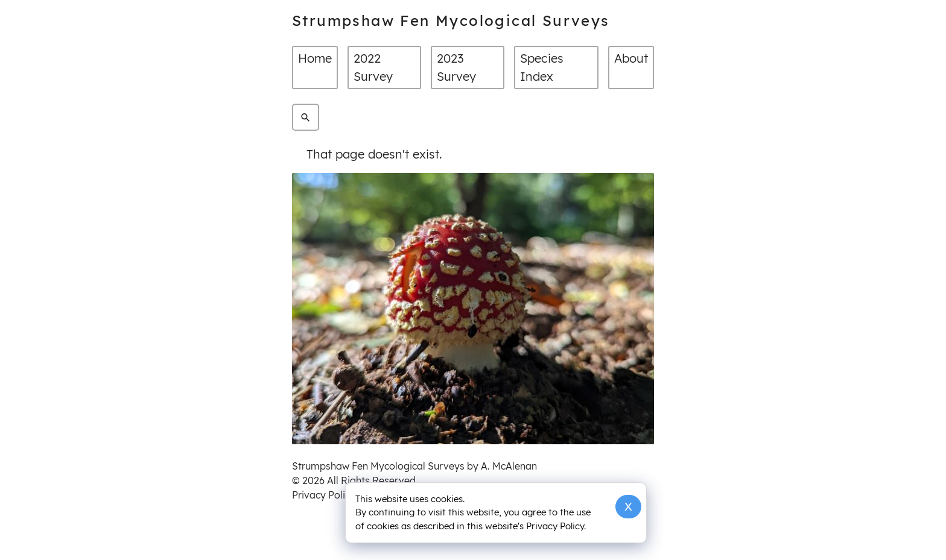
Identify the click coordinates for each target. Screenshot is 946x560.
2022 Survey (373, 67)
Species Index (542, 67)
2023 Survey (456, 67)
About (631, 58)
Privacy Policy (324, 495)
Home (315, 58)
